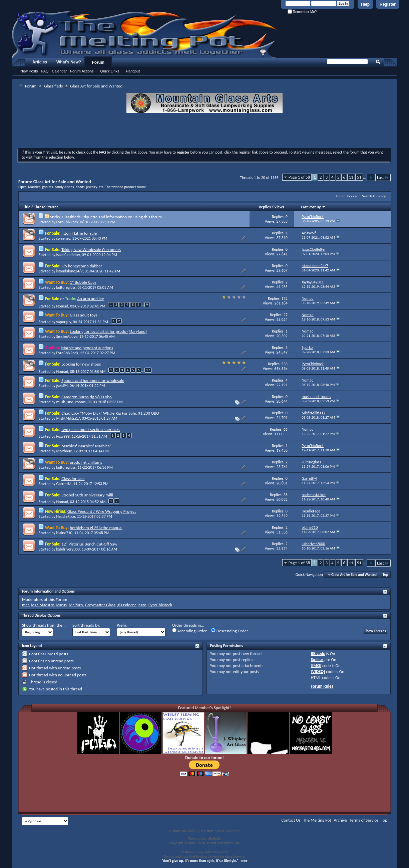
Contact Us (291, 820)
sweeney (63, 238)
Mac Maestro (42, 605)
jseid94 (62, 386)
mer (25, 605)
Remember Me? (302, 12)
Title (27, 207)
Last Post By (314, 207)
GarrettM (64, 484)
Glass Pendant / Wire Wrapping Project (102, 511)
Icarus (62, 605)
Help (365, 4)
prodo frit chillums (86, 462)
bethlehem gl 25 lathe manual (96, 528)
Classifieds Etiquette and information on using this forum (112, 217)
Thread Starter (46, 207)
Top (385, 575)
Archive (340, 820)
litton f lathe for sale (79, 233)
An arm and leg (90, 299)
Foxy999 (63, 436)
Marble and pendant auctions (87, 348)
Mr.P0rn (76, 605)
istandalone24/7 (70, 271)
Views (279, 207)
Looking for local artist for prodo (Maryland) (108, 331)
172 (285, 298)
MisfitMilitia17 (68, 418)
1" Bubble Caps (83, 282)
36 (286, 495)
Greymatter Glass (100, 605)
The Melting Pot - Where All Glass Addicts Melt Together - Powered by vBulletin (145, 34)
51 (359, 177)
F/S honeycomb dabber (82, 266)
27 (286, 315)
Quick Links (110, 71)
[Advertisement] (204, 132)
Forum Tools (345, 196)
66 (286, 429)
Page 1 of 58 (299, 177)
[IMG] (316, 666)
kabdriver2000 (68, 549)
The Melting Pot (317, 820)
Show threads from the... (44, 625)
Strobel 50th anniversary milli (87, 495)
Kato (142, 605)
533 (285, 364)
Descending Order (230, 631)
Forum (98, 62)
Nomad (62, 306)
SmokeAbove (67, 337)
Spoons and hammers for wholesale (93, 380)
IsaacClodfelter (68, 255)
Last (383, 177)
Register (388, 4)
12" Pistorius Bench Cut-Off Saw (89, 544)
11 (351, 177)
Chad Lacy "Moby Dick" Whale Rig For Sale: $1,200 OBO (110, 413)
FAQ (45, 71)
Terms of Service (364, 820)
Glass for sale (73, 479)
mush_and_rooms (71, 402)
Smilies (317, 660)
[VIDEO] (318, 672)
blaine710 (64, 533)
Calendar (60, 71)
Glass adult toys (84, 315)
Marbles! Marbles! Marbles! (86, 446)
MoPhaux (64, 451)
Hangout (133, 71)
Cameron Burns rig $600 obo (87, 397)
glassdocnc (127, 605)
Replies (265, 207)
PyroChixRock (67, 222)
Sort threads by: (86, 625)
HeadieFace (66, 516)
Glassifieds (53, 86)
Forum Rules (322, 686)
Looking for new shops (81, 364)
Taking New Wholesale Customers (91, 250)
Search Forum (373, 196)
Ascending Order (189, 631)
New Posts (29, 71)
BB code (318, 654)
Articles (40, 62)
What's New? (69, 62)
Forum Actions (82, 71)
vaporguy (64, 322)
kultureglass (66, 287)
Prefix (122, 625)
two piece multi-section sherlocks (91, 429)
